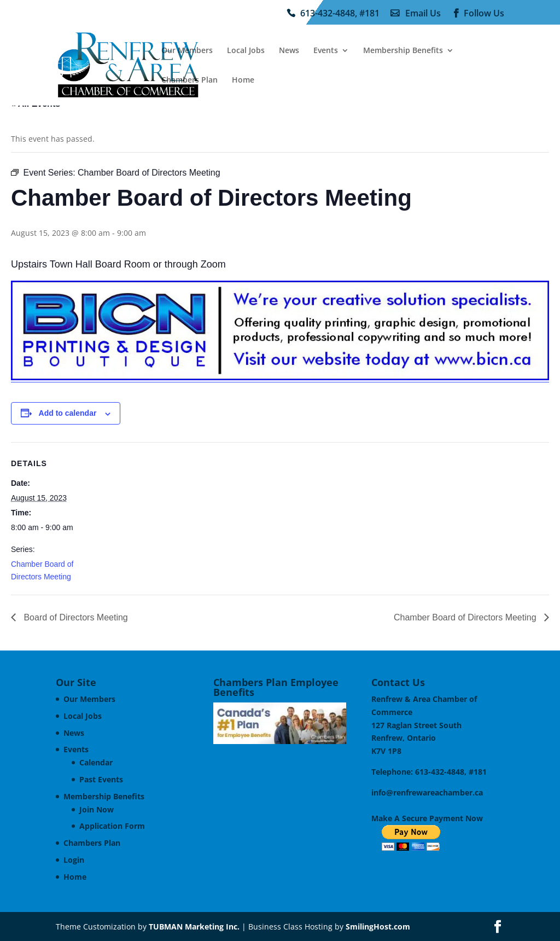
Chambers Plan (189, 80)
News (289, 51)
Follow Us (484, 14)
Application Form (112, 826)
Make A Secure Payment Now (427, 818)
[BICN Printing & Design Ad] (280, 378)
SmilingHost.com (378, 927)
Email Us (423, 14)
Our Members (187, 51)
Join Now (97, 809)
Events (326, 51)
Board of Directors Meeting (75, 617)
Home (243, 80)
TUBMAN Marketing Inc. (194, 927)
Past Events (101, 779)
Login (74, 860)
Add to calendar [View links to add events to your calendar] (68, 413)
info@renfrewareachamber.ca (427, 792)
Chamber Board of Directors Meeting (466, 617)
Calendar (96, 762)
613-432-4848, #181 (340, 14)
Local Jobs (246, 51)
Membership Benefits (403, 51)
